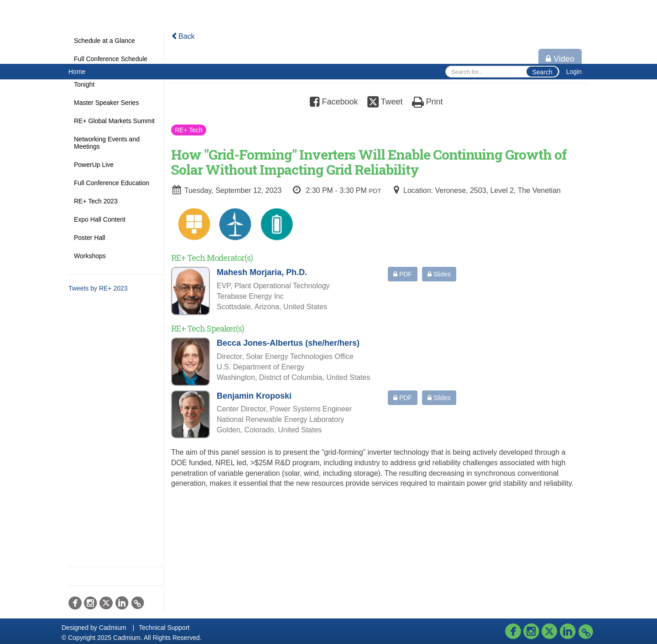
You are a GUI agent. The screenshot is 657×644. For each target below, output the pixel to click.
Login (574, 72)
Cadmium (113, 628)
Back (183, 36)
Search (542, 72)
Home (77, 72)
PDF (403, 274)
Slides (439, 274)
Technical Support (164, 628)
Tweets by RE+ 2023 (98, 288)
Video (560, 59)
